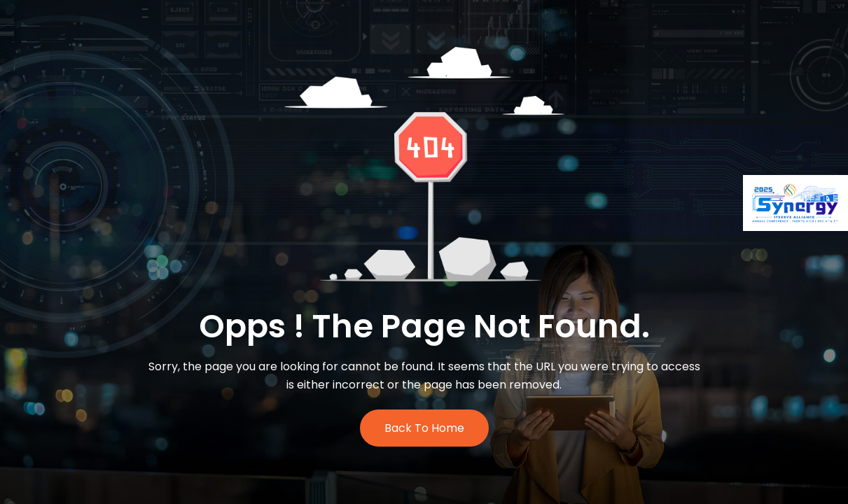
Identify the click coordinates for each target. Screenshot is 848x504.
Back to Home (424, 428)
